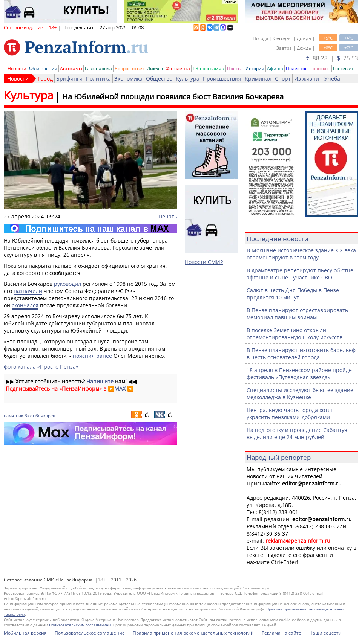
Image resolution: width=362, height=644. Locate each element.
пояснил (84, 356)
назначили (28, 291)
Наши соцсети (325, 633)
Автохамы (71, 68)
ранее (104, 356)
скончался (25, 305)
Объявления (43, 68)
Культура (188, 79)
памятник (14, 416)
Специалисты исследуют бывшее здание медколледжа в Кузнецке (300, 394)
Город (45, 79)
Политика (98, 79)
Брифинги (69, 79)
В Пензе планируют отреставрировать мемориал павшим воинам (297, 314)
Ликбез (155, 68)
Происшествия (222, 79)
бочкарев (45, 416)
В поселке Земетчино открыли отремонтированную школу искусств (295, 334)
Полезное (297, 68)
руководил (67, 284)
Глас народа (98, 68)
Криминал (258, 79)
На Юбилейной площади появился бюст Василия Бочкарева (173, 97)
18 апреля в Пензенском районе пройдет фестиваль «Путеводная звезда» (301, 374)
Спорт (283, 79)
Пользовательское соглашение (90, 633)
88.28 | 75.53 (332, 58)
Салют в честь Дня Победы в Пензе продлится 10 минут (293, 294)
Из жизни (307, 79)
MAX (120, 388)
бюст (29, 416)
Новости (17, 68)
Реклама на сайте (281, 633)
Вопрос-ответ (130, 68)
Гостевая (343, 68)
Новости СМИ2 (204, 262)
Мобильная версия (25, 633)
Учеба (332, 79)
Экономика (128, 79)
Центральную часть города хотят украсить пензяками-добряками (290, 414)
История (255, 68)
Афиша (275, 68)
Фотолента (178, 68)
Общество (159, 79)
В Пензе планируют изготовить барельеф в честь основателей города (301, 354)
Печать (168, 216)
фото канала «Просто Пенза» (41, 367)
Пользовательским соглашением (80, 625)
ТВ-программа (209, 68)
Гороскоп (320, 68)
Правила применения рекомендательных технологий (193, 633)
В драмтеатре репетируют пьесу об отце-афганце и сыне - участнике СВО (301, 274)
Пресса (235, 68)
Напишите (100, 381)
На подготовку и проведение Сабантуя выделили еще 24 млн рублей (297, 433)
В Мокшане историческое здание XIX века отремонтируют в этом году (301, 254)
